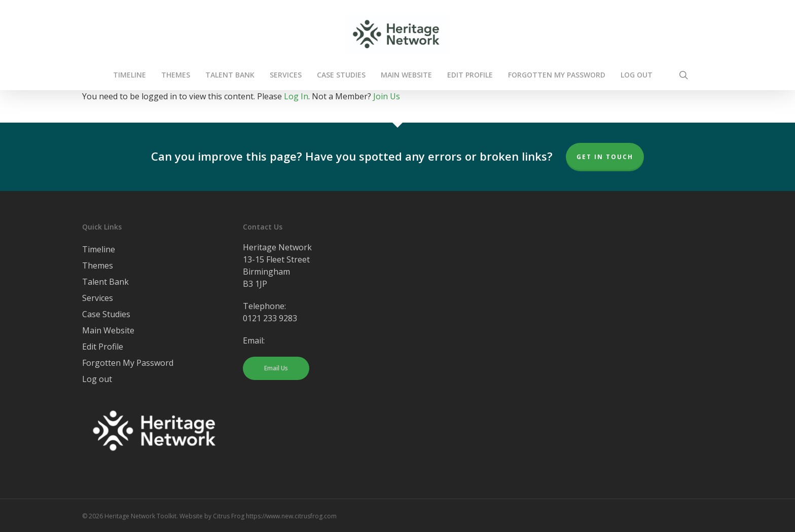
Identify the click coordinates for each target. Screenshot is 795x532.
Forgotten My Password (128, 363)
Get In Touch (605, 157)
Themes (98, 265)
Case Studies (106, 314)
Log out (97, 379)
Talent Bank (105, 282)
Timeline (99, 249)
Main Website (108, 330)
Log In (296, 96)
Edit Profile (103, 347)
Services (98, 298)
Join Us (387, 96)
